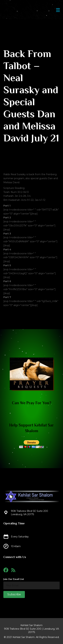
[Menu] (58, 10)
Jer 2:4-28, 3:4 (23, 196)
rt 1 (8, 206)
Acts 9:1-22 (27, 200)
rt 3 (9, 234)
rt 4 (9, 249)
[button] (14, 594)
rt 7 (9, 297)
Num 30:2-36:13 (20, 192)
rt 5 (9, 265)
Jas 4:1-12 (40, 200)
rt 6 (9, 281)
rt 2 (9, 218)
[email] (32, 585)
